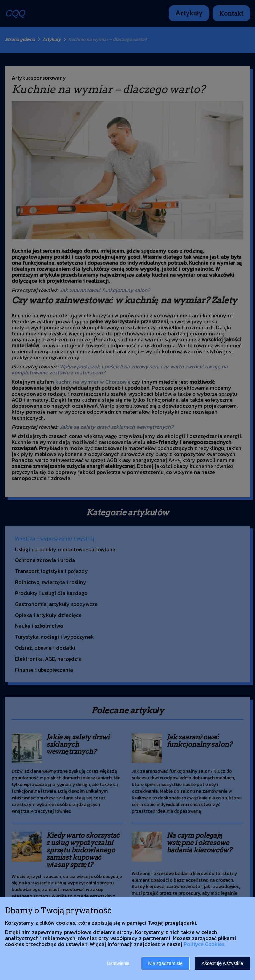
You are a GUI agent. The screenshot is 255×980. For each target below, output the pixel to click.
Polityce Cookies (204, 944)
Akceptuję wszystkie (222, 963)
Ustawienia (118, 963)
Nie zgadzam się (165, 963)
